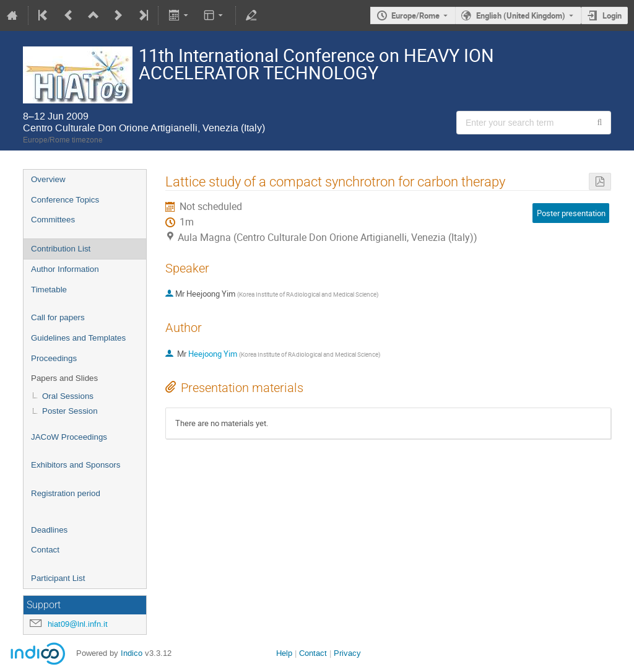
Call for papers (58, 317)
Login (612, 15)
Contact (45, 550)
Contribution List (61, 249)
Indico (132, 653)
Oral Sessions (68, 396)
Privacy (347, 653)
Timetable (49, 290)
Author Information (65, 269)
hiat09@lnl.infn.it (78, 624)
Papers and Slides (64, 378)
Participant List (58, 578)
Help (284, 653)
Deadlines (49, 530)
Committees (53, 220)
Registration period (66, 493)
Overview (48, 179)
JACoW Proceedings (69, 437)
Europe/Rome (415, 15)
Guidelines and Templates (78, 338)
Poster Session (70, 411)
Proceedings (54, 358)
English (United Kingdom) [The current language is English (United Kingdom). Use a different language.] (521, 15)
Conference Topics (65, 200)
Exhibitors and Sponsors (76, 465)
